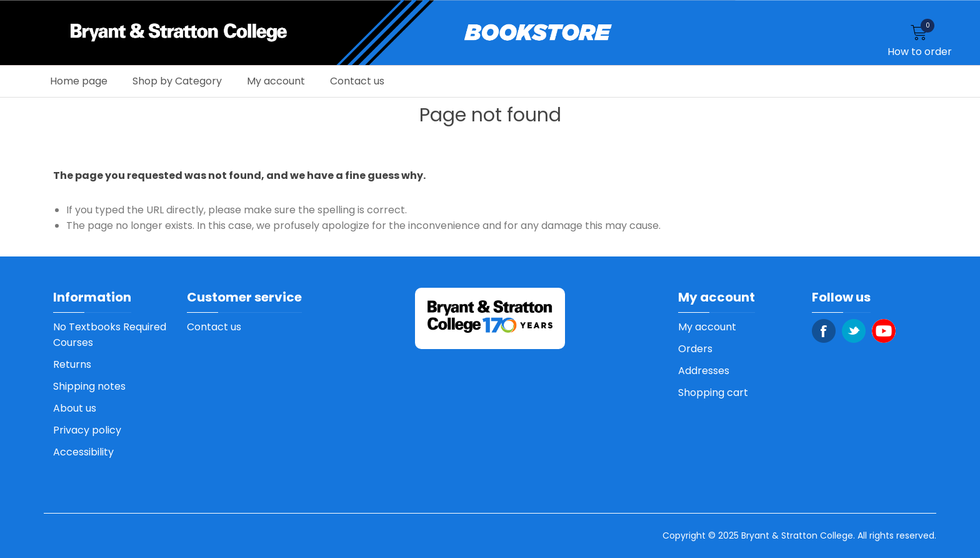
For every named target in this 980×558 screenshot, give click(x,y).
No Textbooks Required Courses (110, 335)
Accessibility (83, 452)
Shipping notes (89, 386)
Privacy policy (87, 430)
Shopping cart (713, 393)
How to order (920, 52)
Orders (695, 349)
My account (276, 81)
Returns (72, 364)
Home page (79, 81)
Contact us (357, 81)
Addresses (704, 371)
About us (75, 408)
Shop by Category (177, 81)
